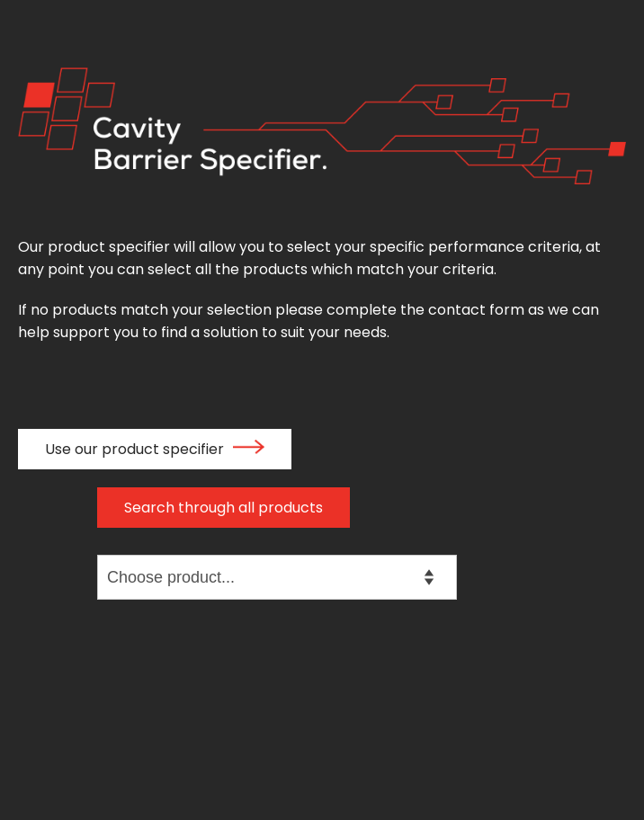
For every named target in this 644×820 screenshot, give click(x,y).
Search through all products (224, 508)
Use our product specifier (155, 449)
